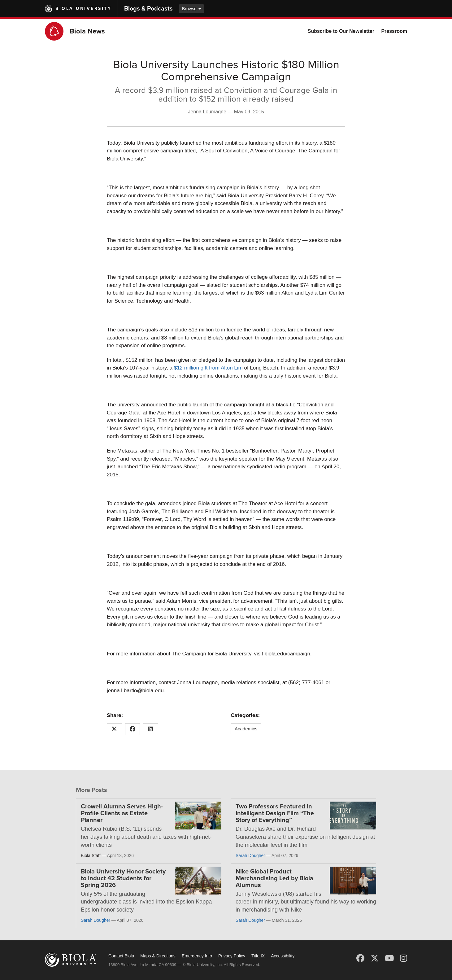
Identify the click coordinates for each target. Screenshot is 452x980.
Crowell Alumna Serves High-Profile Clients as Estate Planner (122, 813)
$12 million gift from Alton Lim (208, 368)
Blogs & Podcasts (148, 9)
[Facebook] (360, 958)
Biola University (83, 9)
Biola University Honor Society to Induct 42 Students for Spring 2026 (123, 878)
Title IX (258, 956)
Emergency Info (197, 956)
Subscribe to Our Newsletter (341, 31)
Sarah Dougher (250, 855)
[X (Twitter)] (375, 958)
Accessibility (283, 956)
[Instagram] (404, 958)
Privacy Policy (232, 956)
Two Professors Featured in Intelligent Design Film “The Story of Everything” (275, 813)
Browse (191, 9)
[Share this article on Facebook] (133, 729)
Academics (246, 729)
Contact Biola (121, 956)
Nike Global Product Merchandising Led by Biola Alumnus (274, 878)
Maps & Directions (158, 956)
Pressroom (394, 31)
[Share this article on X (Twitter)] (114, 729)
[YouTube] (389, 958)
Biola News (87, 31)
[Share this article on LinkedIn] (151, 729)
